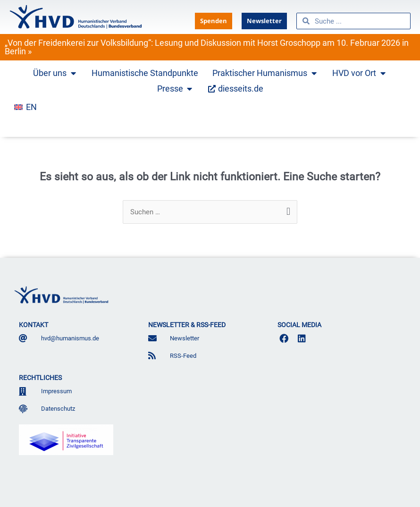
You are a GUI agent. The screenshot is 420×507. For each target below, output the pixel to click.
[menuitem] (25, 107)
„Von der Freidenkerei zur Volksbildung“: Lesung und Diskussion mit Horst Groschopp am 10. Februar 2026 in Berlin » (207, 47)
